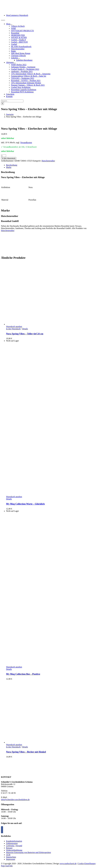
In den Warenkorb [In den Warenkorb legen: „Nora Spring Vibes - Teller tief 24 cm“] (13, 329)
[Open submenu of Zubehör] (19, 59)
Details (25, 329)
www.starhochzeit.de (68, 864)
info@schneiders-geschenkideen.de (15, 800)
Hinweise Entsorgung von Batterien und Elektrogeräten (28, 852)
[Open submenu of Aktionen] (15, 63)
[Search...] (12, 101)
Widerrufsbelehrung (14, 850)
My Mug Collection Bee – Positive (23, 674)
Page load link (7, 866)
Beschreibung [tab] (12, 165)
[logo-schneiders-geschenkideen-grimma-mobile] (17, 11)
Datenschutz (11, 857)
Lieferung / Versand (14, 846)
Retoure (9, 848)
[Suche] (2, 104)
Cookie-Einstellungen (87, 864)
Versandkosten (26, 143)
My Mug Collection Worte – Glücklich (25, 504)
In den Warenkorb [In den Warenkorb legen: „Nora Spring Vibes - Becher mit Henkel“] (13, 747)
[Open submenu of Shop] (11, 25)
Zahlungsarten (12, 843)
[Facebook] (2, 830)
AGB (8, 855)
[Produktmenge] (4, 156)
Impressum (11, 859)
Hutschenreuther (48, 161)
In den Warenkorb (9, 158)
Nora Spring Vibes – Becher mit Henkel (26, 752)
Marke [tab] (9, 167)
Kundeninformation (14, 841)
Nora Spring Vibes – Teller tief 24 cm (25, 334)
